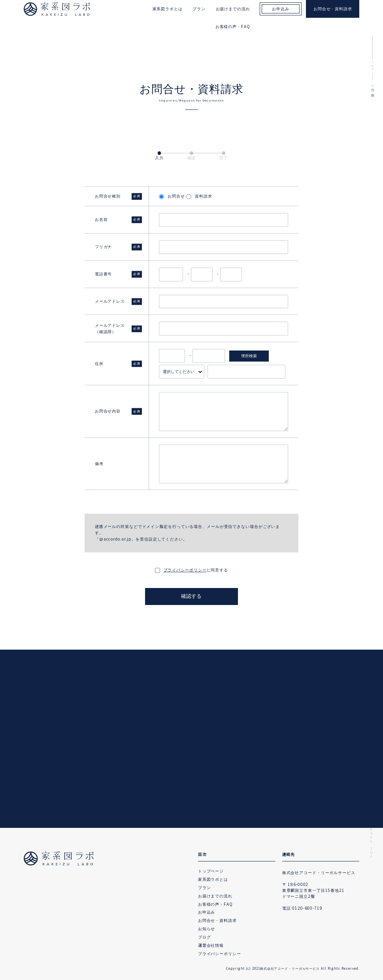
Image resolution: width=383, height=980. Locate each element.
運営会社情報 (211, 945)
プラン (205, 888)
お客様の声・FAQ (233, 27)
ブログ (205, 937)
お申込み (207, 912)
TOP (373, 67)
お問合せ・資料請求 (217, 921)
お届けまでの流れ (215, 896)
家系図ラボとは (213, 879)
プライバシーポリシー (185, 570)
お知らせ (207, 929)
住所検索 (249, 356)
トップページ (211, 871)
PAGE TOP (371, 843)
